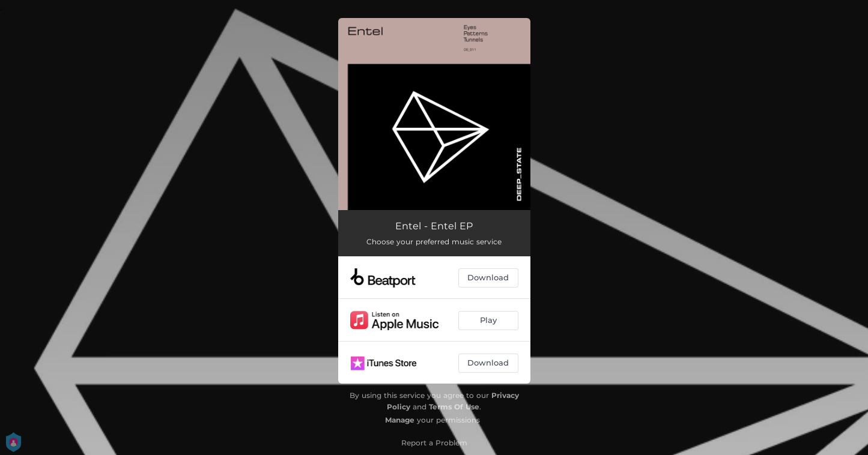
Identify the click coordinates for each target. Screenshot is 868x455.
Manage (400, 420)
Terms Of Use (454, 407)
